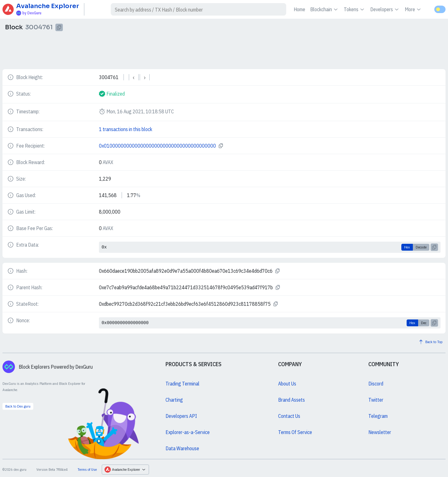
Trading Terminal (182, 384)
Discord (376, 384)
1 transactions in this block (126, 129)
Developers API (181, 416)
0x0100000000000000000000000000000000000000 (157, 146)
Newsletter (380, 432)
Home (299, 9)
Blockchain (324, 9)
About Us (287, 384)
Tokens (355, 9)
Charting (174, 400)
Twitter (376, 400)
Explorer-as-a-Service (188, 432)
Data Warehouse (182, 448)
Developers (385, 9)
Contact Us (289, 416)
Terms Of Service (295, 432)
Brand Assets (292, 400)
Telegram (378, 416)
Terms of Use (87, 469)
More (413, 9)
